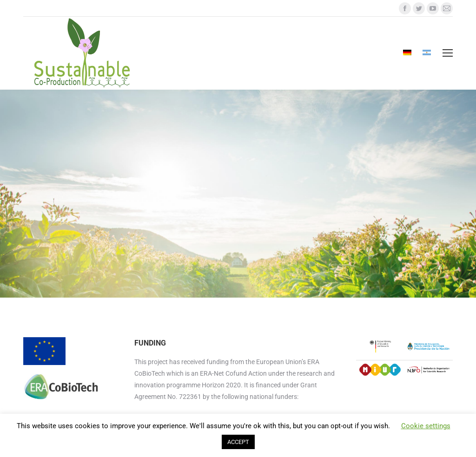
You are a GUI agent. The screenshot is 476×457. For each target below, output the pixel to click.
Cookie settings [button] (426, 426)
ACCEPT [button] (238, 442)
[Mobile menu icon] (448, 53)
